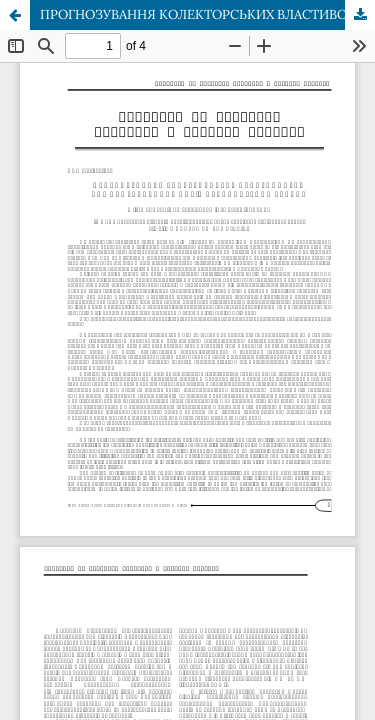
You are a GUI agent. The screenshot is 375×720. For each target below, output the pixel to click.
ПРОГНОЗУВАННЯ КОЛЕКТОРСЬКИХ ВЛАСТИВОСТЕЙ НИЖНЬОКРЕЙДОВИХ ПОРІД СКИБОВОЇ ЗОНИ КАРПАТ (207, 14)
